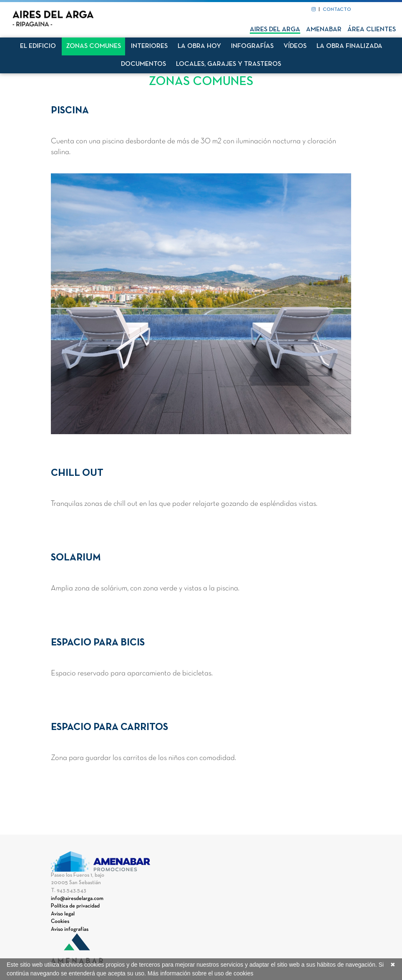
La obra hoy (199, 46)
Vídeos (295, 46)
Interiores (149, 46)
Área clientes (372, 30)
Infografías (252, 46)
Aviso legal (63, 914)
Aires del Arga (275, 30)
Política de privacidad (75, 906)
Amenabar (324, 30)
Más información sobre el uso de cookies (201, 973)
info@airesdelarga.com (77, 899)
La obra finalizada (349, 46)
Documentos (143, 64)
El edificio (38, 46)
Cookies (60, 922)
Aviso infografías (70, 930)
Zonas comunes (93, 46)
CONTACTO (337, 10)
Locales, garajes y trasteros (229, 64)
